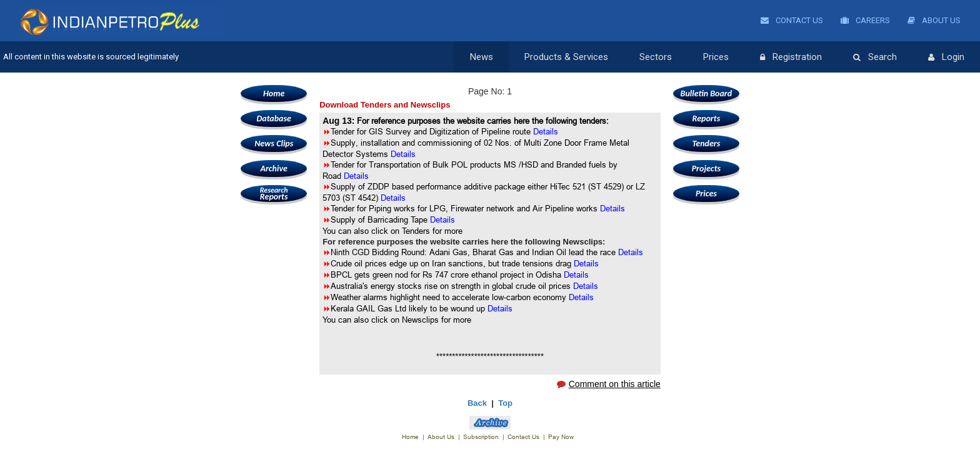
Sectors (656, 57)
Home (274, 93)
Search (875, 58)
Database (273, 119)
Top (505, 403)
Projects (706, 169)
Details (403, 154)
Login (946, 58)
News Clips (274, 144)
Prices (716, 57)
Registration (791, 58)
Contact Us (792, 20)
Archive (273, 169)
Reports (274, 194)
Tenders (706, 144)
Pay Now (561, 437)
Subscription (481, 437)
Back (477, 403)
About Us (934, 20)
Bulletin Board (707, 93)
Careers (865, 20)
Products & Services (566, 57)
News (482, 57)
